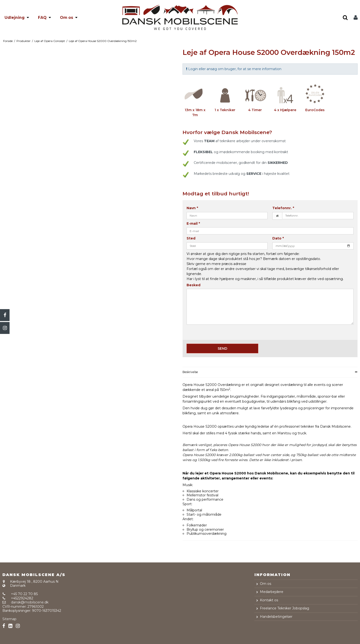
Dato (278, 238)
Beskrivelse (190, 372)
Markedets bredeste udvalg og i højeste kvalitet (242, 174)
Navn (192, 208)
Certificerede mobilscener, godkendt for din (241, 163)
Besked (193, 285)
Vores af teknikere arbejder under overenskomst (240, 141)
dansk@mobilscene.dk (30, 602)
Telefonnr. (283, 208)
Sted (191, 238)
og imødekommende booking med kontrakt (241, 152)
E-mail (193, 224)
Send (222, 348)
